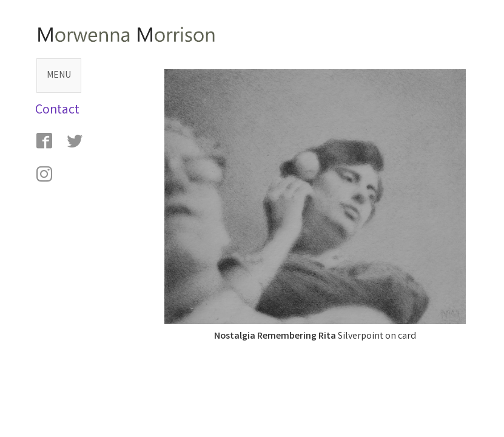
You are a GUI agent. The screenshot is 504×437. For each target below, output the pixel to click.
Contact (57, 111)
